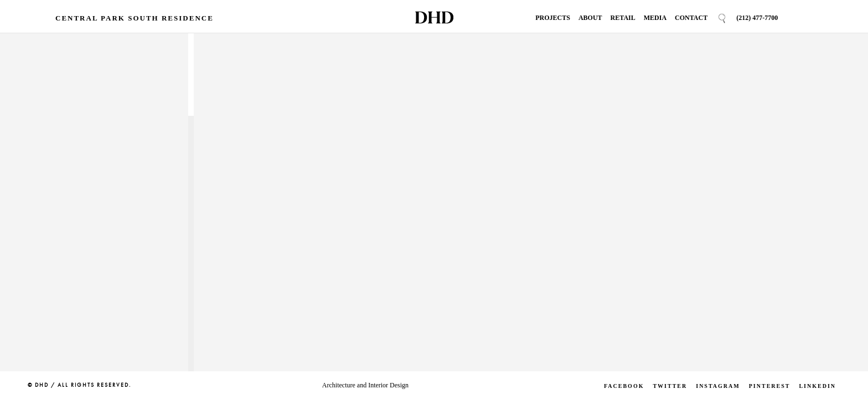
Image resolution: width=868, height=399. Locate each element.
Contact (691, 18)
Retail (623, 18)
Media (655, 18)
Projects (553, 18)
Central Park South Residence (135, 18)
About (590, 18)
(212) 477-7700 (757, 18)
